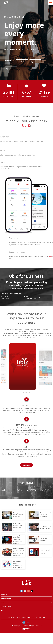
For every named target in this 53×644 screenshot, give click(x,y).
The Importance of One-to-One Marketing (45, 515)
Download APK (12, 69)
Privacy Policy (12, 617)
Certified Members (40, 617)
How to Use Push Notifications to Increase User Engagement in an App (18, 527)
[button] (24, 393)
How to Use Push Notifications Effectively (45, 552)
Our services (26, 465)
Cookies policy (21, 617)
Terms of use (30, 617)
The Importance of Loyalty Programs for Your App (19, 515)
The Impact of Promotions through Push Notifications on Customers (18, 539)
